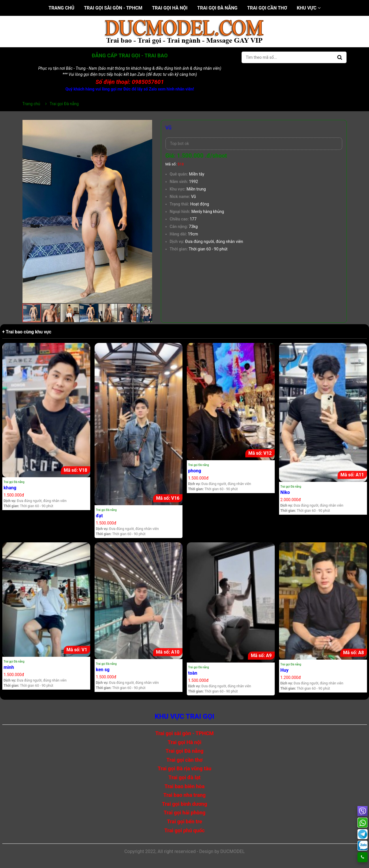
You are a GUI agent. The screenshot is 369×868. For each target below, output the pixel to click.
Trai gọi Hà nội (170, 8)
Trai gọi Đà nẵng (217, 8)
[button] (147, 125)
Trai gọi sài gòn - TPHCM (113, 8)
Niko (285, 492)
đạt (99, 516)
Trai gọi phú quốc (184, 830)
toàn (193, 673)
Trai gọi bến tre (184, 821)
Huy (285, 670)
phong (195, 471)
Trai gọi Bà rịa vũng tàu (184, 768)
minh (9, 667)
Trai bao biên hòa (184, 786)
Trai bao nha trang (185, 795)
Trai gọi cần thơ (267, 8)
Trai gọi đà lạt (184, 777)
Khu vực (308, 8)
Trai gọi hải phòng (184, 813)
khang (10, 488)
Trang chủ (61, 8)
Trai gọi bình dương (185, 804)
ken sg (103, 670)
